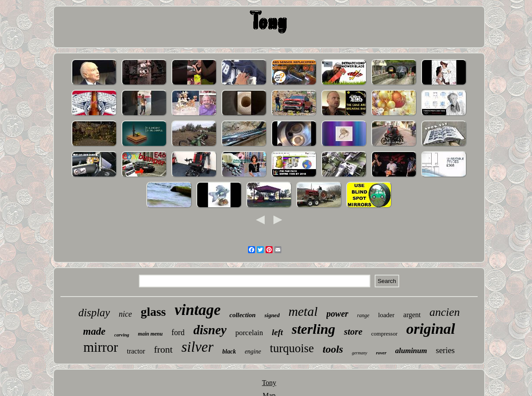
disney (210, 330)
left (277, 332)
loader (386, 315)
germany (360, 353)
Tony (269, 383)
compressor (384, 334)
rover (381, 353)
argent (412, 315)
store (353, 332)
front (163, 349)
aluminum (411, 351)
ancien (445, 312)
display (94, 313)
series (445, 350)
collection (242, 315)
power (337, 314)
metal (303, 311)
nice (125, 314)
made (94, 331)
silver (197, 347)
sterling (314, 329)
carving (122, 335)
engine (253, 352)
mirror (101, 347)
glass (153, 312)
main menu (150, 334)
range (363, 315)
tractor (136, 351)
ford (178, 332)
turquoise (292, 348)
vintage (197, 310)
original (431, 329)
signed (272, 315)
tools (333, 349)
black (229, 352)
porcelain (249, 333)
